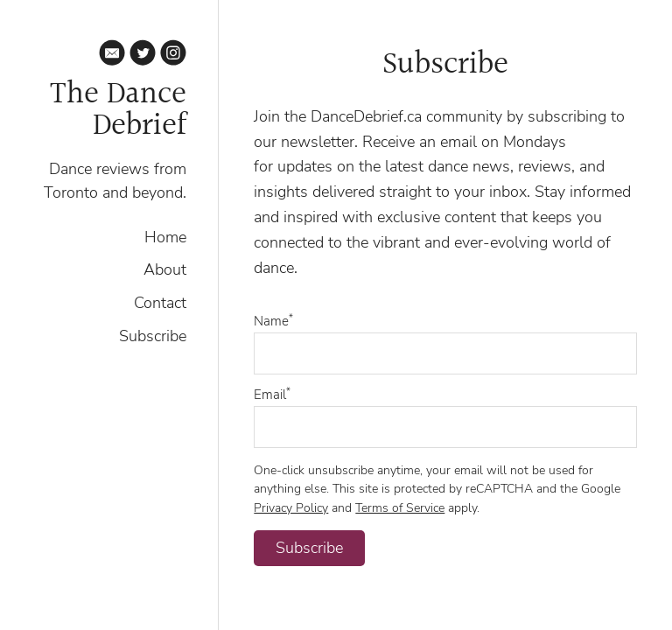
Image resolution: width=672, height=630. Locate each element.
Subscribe (153, 336)
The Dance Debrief (118, 110)
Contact (160, 303)
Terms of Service (400, 507)
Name (273, 321)
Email (272, 395)
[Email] (112, 56)
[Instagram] (173, 56)
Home (165, 237)
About (165, 269)
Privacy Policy (291, 507)
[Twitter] (143, 56)
